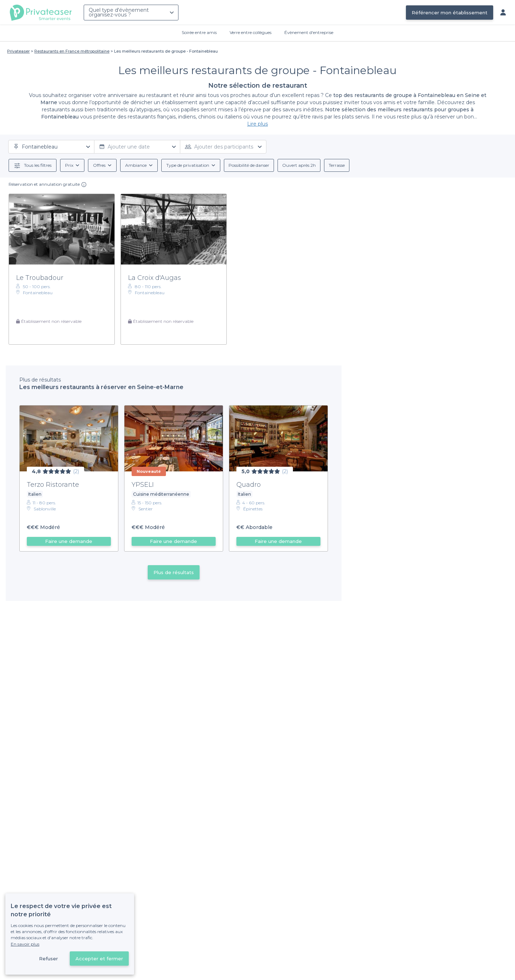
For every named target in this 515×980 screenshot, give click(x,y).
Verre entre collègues (251, 32)
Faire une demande (69, 541)
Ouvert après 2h (299, 165)
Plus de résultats (174, 572)
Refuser (48, 959)
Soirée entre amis (199, 32)
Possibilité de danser (249, 165)
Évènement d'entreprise (309, 32)
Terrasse (337, 165)
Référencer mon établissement (450, 13)
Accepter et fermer (99, 959)
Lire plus (257, 124)
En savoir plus (25, 944)
